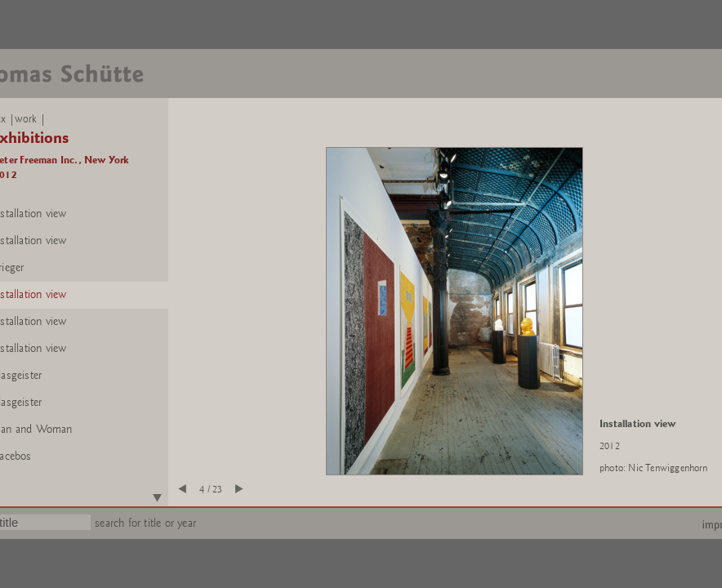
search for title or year (145, 523)
